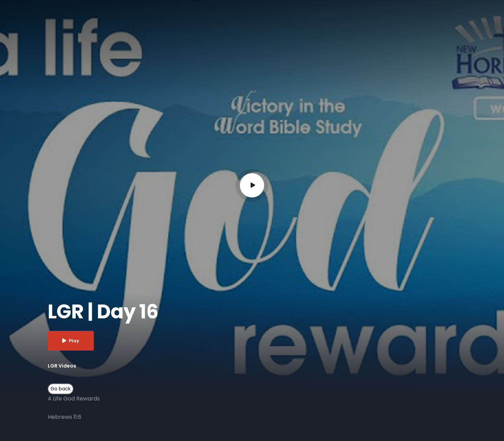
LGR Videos (62, 366)
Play (71, 341)
